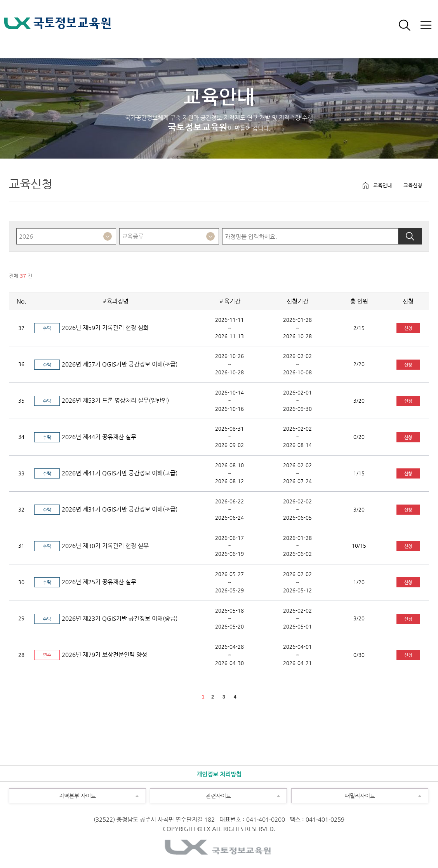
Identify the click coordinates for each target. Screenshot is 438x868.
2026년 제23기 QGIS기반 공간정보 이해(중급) (106, 618)
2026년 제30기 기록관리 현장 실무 (91, 546)
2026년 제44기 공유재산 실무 (85, 437)
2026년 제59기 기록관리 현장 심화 (91, 327)
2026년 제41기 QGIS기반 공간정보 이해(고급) (106, 473)
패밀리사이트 (333, 794)
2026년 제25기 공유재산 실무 (85, 582)
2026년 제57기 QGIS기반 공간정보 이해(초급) (106, 364)
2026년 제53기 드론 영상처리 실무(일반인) (102, 400)
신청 (408, 328)
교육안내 (382, 185)
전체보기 (426, 25)
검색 (405, 25)
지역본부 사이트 (52, 794)
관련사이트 (190, 794)
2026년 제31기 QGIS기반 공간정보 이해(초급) (106, 509)
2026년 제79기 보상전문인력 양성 (91, 654)
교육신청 (413, 185)
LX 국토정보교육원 (57, 28)
